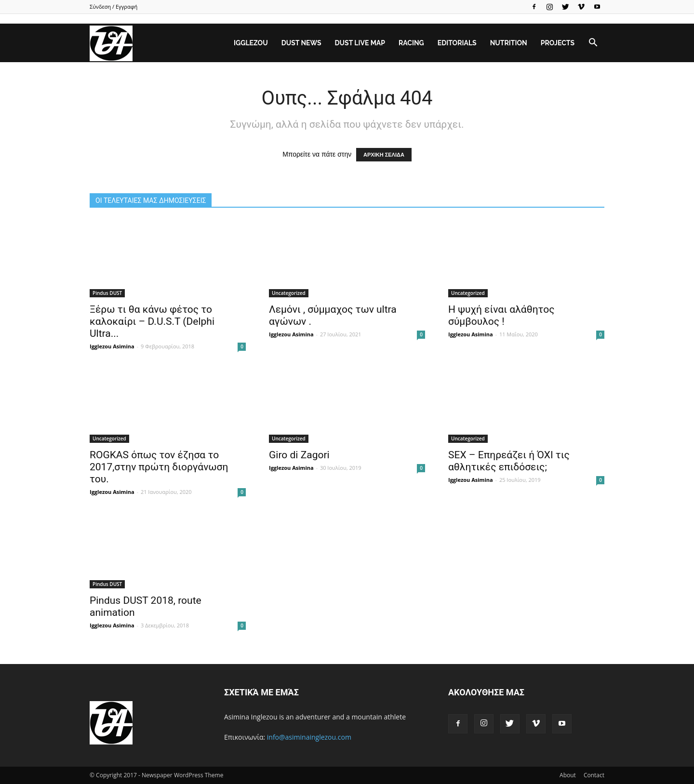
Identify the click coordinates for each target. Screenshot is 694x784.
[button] (593, 43)
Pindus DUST (107, 293)
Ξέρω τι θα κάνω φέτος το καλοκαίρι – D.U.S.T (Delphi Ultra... (152, 321)
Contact (594, 775)
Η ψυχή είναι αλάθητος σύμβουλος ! (501, 315)
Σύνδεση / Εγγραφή (113, 7)
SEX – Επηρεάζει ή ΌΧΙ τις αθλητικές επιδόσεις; (509, 461)
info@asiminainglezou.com (309, 737)
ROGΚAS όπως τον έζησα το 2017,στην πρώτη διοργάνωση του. (159, 467)
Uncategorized (289, 293)
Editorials (457, 43)
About (568, 775)
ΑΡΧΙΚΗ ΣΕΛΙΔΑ (384, 155)
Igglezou (251, 43)
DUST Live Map (360, 43)
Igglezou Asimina (112, 346)
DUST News (301, 43)
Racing (411, 43)
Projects (558, 43)
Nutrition (509, 43)
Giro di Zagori (299, 455)
